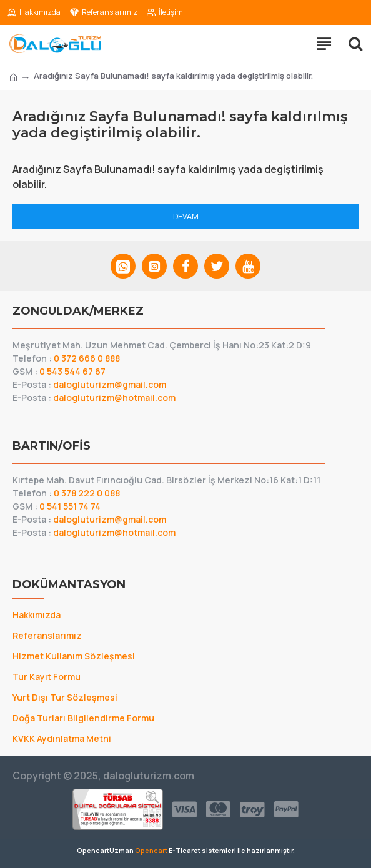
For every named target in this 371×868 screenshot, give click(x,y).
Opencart (151, 850)
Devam (186, 216)
